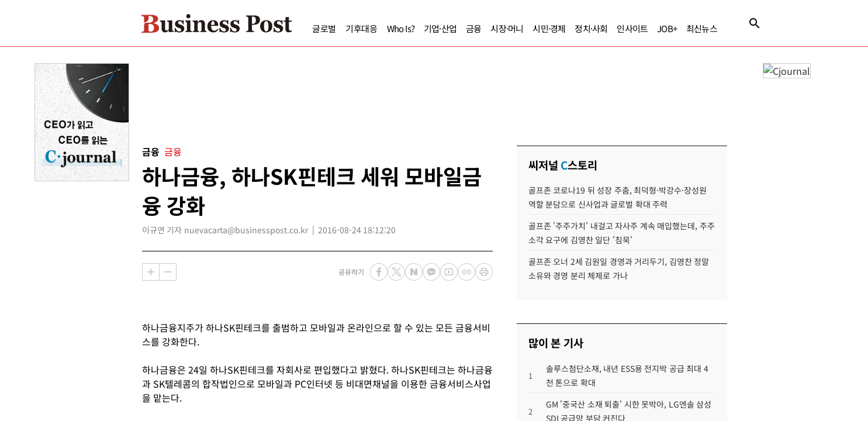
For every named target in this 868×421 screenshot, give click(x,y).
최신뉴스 (679, 28)
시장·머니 (485, 28)
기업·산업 (418, 28)
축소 (168, 272)
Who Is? (378, 28)
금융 (451, 28)
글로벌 (302, 28)
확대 (151, 272)
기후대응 (339, 28)
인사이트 (610, 28)
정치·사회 (569, 28)
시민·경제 (527, 28)
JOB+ (645, 28)
